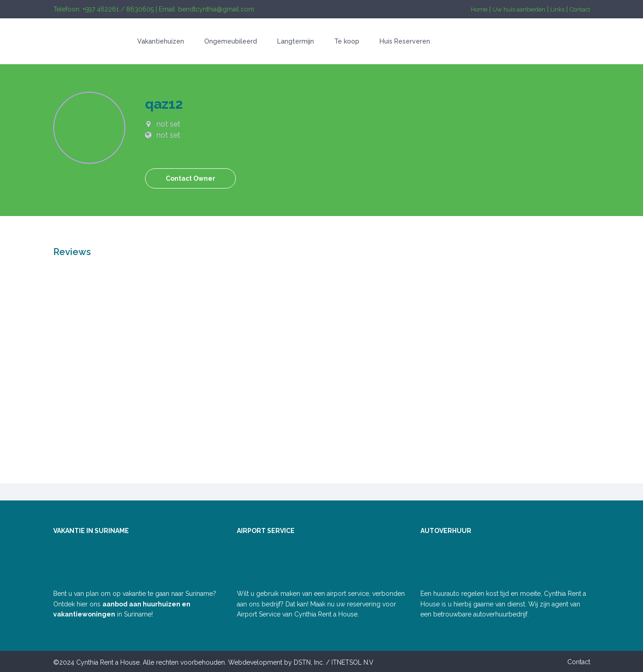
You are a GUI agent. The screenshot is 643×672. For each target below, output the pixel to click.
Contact (580, 9)
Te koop (347, 41)
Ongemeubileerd (231, 41)
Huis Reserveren (405, 41)
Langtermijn (296, 41)
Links (557, 9)
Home (479, 9)
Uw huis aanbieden (519, 9)
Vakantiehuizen (161, 41)
